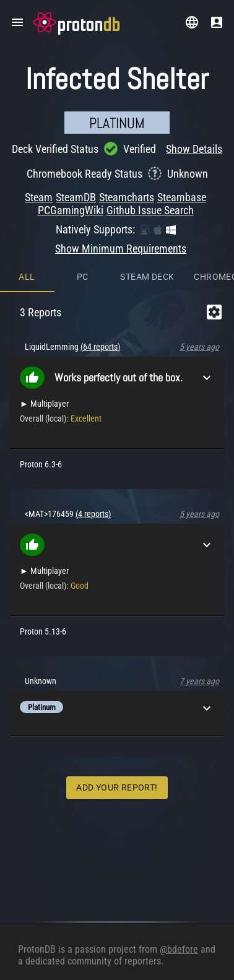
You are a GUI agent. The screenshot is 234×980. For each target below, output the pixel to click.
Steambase (182, 197)
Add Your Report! (117, 787)
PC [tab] (83, 277)
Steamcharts (127, 197)
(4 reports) (93, 514)
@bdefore (179, 949)
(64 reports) (100, 347)
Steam (39, 197)
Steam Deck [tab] (147, 277)
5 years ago (199, 347)
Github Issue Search (150, 210)
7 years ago (199, 681)
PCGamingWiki (71, 210)
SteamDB (76, 197)
